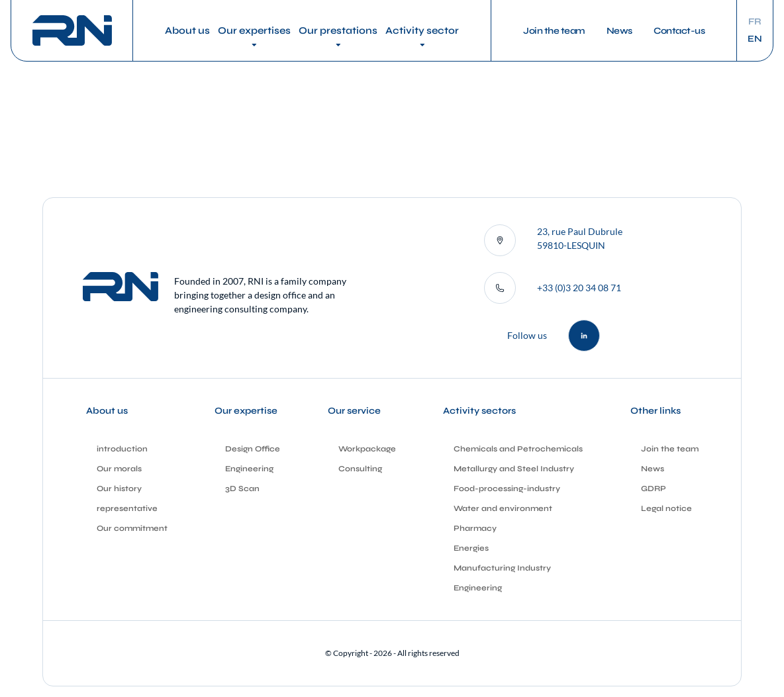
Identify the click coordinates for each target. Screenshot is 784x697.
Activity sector (422, 30)
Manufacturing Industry (502, 568)
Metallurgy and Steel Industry (514, 469)
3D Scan (242, 488)
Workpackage (367, 449)
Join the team (554, 31)
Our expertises (254, 30)
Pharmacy (475, 528)
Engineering (249, 469)
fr (755, 22)
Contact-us (679, 31)
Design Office (253, 449)
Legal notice (666, 508)
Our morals (119, 469)
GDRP (654, 488)
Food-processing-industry (507, 488)
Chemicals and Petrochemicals (518, 449)
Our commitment (132, 528)
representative (127, 508)
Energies (471, 548)
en (755, 39)
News (619, 31)
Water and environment (503, 508)
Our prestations (338, 30)
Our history (119, 488)
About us (187, 30)
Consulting (360, 469)
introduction (122, 449)
